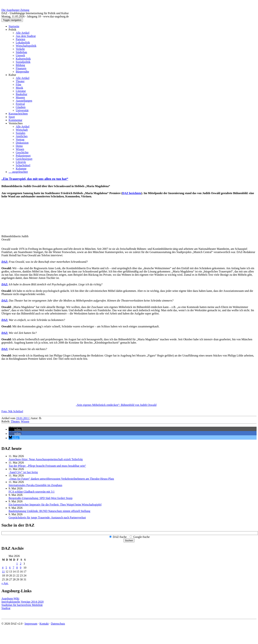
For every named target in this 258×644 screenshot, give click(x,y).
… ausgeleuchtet (18, 172)
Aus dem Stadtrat (26, 36)
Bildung (20, 65)
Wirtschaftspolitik (26, 46)
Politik (12, 30)
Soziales (21, 133)
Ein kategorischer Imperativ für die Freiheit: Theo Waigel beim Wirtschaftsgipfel (55, 505)
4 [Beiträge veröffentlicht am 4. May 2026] (3, 568)
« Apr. (5, 583)
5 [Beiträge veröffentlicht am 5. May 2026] (6, 568)
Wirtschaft (22, 130)
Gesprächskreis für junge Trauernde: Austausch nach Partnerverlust (47, 517)
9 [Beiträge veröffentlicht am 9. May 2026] (21, 568)
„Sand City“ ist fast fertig (23, 472)
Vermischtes (16, 123)
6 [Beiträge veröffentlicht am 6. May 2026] (10, 568)
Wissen (20, 149)
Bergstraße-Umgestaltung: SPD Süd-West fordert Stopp (41, 498)
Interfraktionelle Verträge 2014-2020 (22, 602)
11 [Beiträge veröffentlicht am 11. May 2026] (3, 572)
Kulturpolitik (23, 59)
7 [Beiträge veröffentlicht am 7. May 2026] (13, 568)
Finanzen (21, 68)
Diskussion (22, 143)
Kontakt (44, 624)
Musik (19, 88)
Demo (19, 146)
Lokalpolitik (23, 42)
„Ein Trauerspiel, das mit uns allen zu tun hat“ (35, 179)
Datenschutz (58, 624)
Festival (20, 104)
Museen (20, 97)
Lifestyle (21, 162)
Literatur (21, 91)
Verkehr (20, 49)
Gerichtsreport (24, 159)
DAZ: (5, 262)
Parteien (20, 39)
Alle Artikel (23, 33)
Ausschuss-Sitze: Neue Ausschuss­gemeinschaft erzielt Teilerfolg (46, 459)
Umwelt (20, 55)
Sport (12, 117)
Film (18, 84)
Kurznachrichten (18, 114)
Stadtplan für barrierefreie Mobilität (22, 605)
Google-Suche (142, 537)
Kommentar (15, 120)
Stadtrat (6, 608)
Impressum (31, 624)
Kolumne (21, 169)
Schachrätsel (23, 165)
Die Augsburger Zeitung (15, 10)
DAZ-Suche (120, 537)
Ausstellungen (24, 101)
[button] (15, 429)
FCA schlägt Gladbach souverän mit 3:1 (32, 492)
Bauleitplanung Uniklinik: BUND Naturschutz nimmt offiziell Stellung (49, 511)
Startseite (14, 26)
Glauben (21, 107)
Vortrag (20, 139)
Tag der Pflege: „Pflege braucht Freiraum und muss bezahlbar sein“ (47, 466)
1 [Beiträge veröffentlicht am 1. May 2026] (17, 564)
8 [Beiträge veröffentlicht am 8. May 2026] (17, 568)
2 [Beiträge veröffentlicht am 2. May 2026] (21, 564)
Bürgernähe (22, 72)
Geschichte (22, 152)
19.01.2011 (23, 418)
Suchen (129, 540)
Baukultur (21, 94)
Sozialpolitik (23, 62)
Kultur (12, 75)
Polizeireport (23, 156)
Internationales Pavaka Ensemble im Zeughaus (35, 485)
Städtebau (21, 52)
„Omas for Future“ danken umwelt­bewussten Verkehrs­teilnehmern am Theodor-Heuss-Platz (61, 479)
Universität (22, 110)
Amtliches (22, 136)
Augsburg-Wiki (10, 598)
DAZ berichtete (132, 193)
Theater (20, 81)
